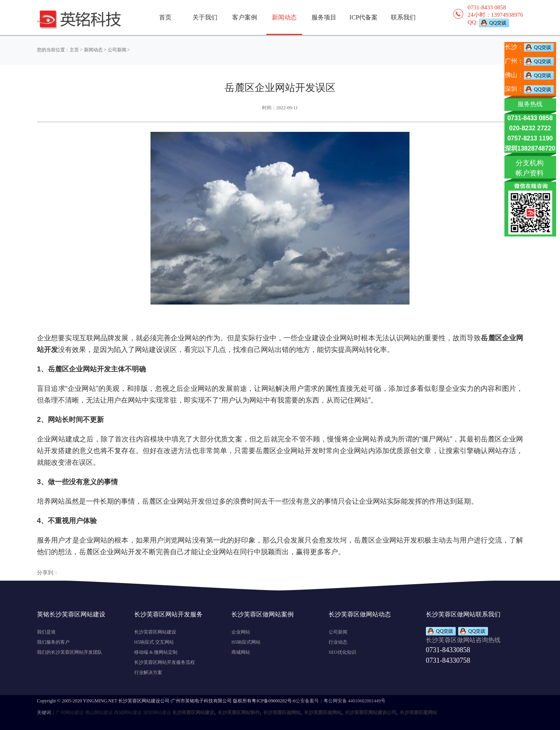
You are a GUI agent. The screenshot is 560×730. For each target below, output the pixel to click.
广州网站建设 (70, 712)
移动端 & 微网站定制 (156, 652)
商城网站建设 (128, 712)
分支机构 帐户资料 (530, 168)
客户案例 (245, 17)
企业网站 (241, 632)
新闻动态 (93, 50)
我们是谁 (46, 632)
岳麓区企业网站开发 (110, 552)
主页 (74, 50)
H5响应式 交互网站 (154, 642)
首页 (165, 17)
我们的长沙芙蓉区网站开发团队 (70, 652)
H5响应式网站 (246, 642)
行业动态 (338, 642)
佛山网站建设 (99, 712)
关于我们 (205, 17)
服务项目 (324, 17)
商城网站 (241, 652)
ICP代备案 (364, 17)
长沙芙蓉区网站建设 (155, 632)
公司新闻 (117, 50)
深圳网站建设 (157, 712)
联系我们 (403, 17)
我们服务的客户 (53, 642)
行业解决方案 (148, 672)
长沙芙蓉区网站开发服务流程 (164, 662)
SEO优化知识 (342, 652)
